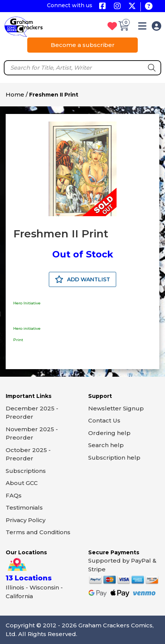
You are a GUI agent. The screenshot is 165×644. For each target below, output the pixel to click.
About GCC (22, 483)
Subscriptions (26, 471)
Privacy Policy (26, 520)
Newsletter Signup (116, 408)
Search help (106, 445)
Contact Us (104, 420)
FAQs (14, 495)
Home (15, 94)
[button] (142, 27)
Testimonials (24, 508)
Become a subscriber (83, 45)
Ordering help (109, 433)
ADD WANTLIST (82, 279)
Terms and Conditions (38, 532)
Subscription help (114, 458)
